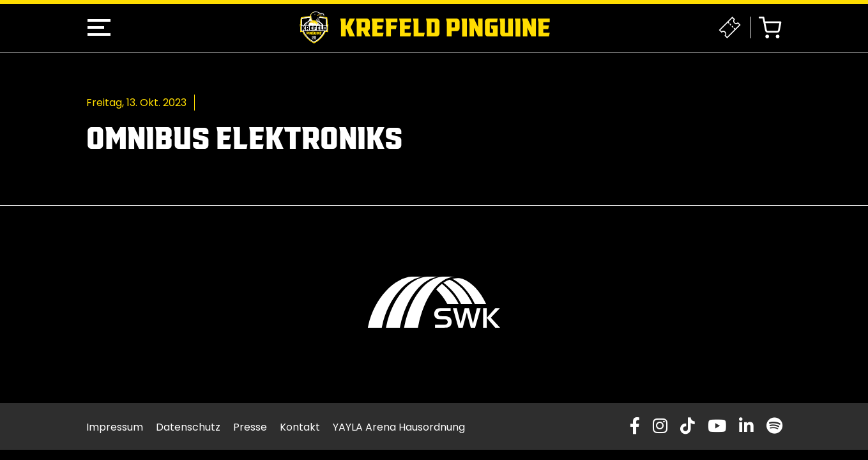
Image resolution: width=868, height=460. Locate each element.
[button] (99, 27)
